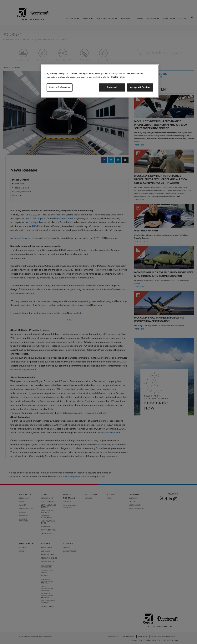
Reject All (112, 87)
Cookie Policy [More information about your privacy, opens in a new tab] (118, 77)
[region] (100, 81)
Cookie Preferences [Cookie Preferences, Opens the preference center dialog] (60, 87)
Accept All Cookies (140, 87)
